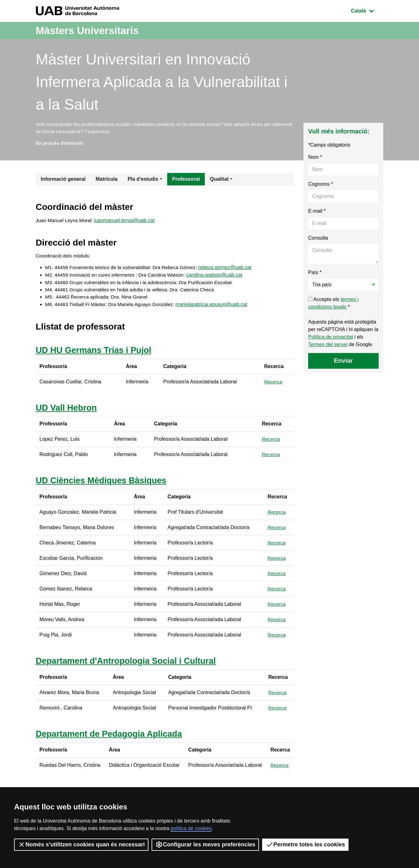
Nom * (315, 159)
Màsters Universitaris (93, 30)
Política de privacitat (331, 338)
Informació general (63, 181)
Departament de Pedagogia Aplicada (111, 737)
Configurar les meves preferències (205, 845)
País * (315, 274)
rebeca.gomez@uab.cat (230, 270)
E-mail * (317, 213)
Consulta (318, 239)
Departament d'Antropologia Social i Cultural (129, 665)
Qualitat (219, 181)
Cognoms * (321, 186)
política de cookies (191, 828)
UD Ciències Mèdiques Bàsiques (103, 484)
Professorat (186, 181)
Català (367, 10)
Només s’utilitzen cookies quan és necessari (81, 845)
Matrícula (106, 181)
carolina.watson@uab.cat (219, 278)
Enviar (343, 362)
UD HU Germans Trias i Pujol (96, 354)
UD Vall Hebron (67, 411)
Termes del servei (328, 346)
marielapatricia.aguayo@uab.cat (216, 308)
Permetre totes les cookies (305, 845)
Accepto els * (333, 305)
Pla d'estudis (143, 181)
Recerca (274, 385)
